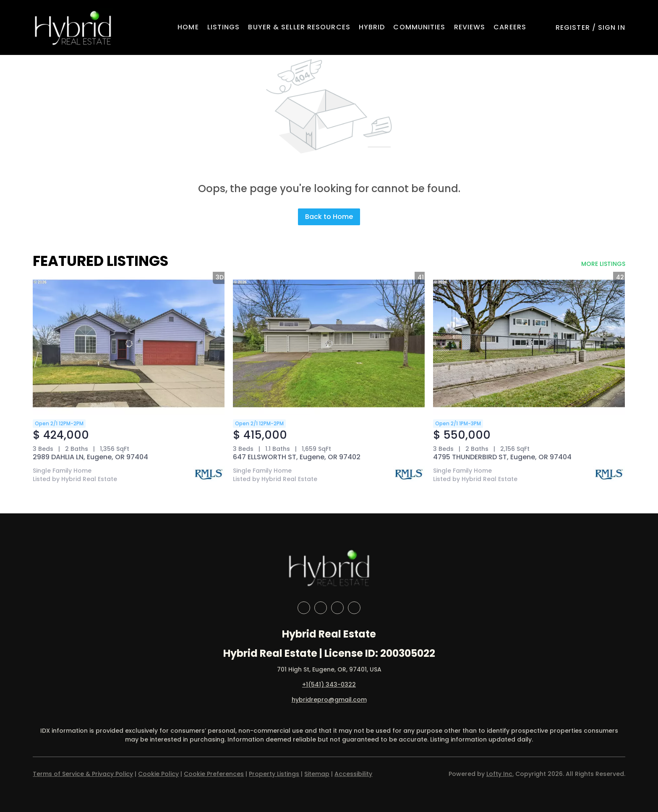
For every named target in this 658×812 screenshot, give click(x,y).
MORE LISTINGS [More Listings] (603, 264)
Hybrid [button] (372, 27)
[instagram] (337, 608)
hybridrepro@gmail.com (329, 700)
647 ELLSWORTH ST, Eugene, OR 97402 (297, 457)
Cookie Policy (158, 774)
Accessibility (353, 774)
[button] (73, 27)
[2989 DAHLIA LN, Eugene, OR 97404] (129, 344)
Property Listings (274, 774)
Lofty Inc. (500, 774)
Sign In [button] (612, 27)
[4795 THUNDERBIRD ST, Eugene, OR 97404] (529, 344)
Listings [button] (224, 27)
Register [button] (573, 27)
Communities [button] (419, 27)
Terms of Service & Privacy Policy (83, 774)
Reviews (470, 27)
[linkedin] (321, 608)
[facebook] (304, 608)
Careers (510, 27)
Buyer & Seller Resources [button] (299, 27)
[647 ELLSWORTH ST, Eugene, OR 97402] (329, 344)
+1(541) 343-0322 (329, 684)
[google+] (354, 608)
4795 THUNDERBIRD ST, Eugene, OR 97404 (502, 457)
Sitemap (317, 774)
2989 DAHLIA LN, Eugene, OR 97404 (90, 457)
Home (188, 27)
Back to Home (329, 217)
